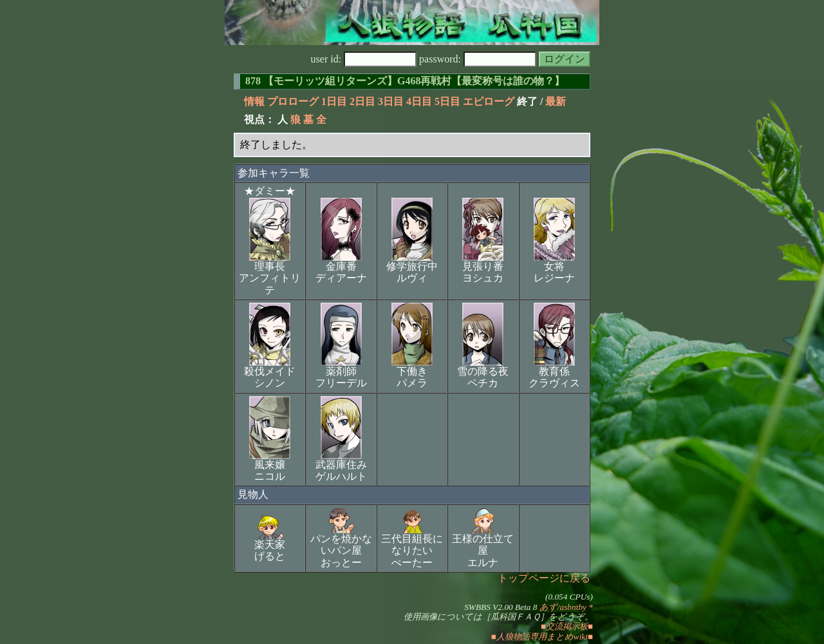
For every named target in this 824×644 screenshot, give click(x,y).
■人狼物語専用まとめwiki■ (542, 637)
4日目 (419, 101)
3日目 (391, 101)
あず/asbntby (563, 607)
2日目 (362, 101)
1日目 (334, 101)
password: (478, 59)
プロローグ (293, 101)
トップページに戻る (544, 578)
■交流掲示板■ (567, 626)
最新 (556, 101)
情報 (254, 101)
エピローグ (489, 101)
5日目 (447, 101)
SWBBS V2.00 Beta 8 (501, 607)
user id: (364, 59)
